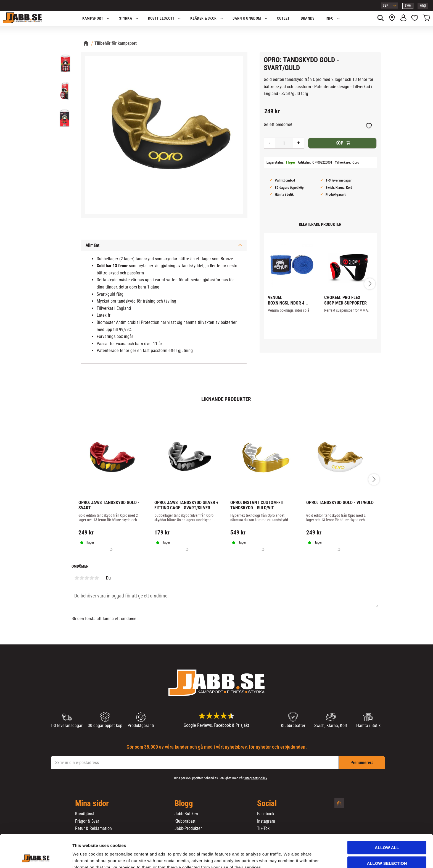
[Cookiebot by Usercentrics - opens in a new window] (36, 857)
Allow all (387, 819)
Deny (387, 850)
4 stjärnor (92, 578)
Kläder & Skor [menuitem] (203, 18)
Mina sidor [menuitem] (92, 804)
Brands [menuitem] (308, 18)
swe (408, 5)
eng (423, 5)
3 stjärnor (87, 578)
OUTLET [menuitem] (283, 18)
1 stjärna (77, 578)
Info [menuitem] (330, 18)
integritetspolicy (256, 778)
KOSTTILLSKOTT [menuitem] (161, 18)
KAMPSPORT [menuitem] (93, 18)
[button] (415, 19)
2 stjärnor (82, 578)
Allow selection (387, 835)
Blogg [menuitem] (184, 804)
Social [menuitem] (267, 804)
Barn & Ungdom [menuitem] (247, 18)
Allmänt (93, 245)
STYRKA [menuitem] (126, 18)
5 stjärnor (97, 578)
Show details (290, 857)
